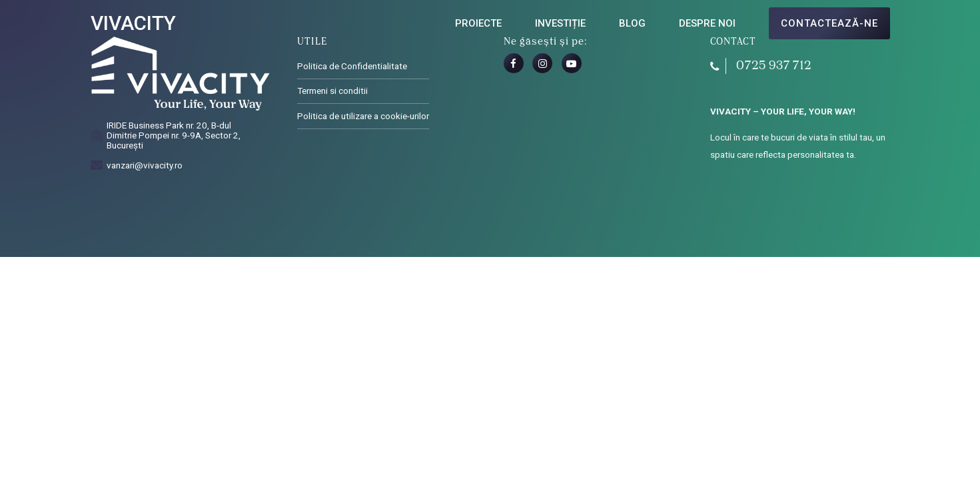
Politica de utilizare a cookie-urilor (363, 116)
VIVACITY (133, 23)
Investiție (560, 23)
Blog (632, 23)
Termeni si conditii (332, 91)
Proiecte (478, 23)
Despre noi (707, 23)
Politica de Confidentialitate (352, 66)
